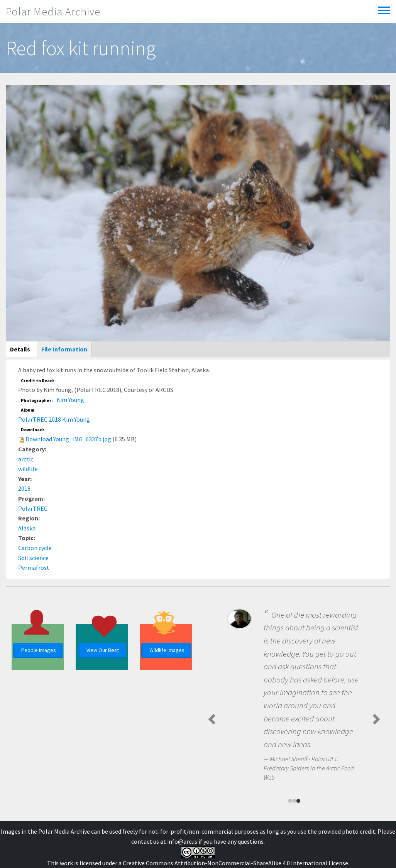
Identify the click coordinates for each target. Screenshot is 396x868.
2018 (24, 488)
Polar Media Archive (53, 12)
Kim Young (70, 400)
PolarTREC (33, 508)
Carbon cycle (35, 548)
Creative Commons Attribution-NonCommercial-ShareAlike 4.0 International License (235, 863)
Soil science (33, 558)
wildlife (28, 469)
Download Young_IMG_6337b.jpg (68, 439)
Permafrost (34, 567)
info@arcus (182, 841)
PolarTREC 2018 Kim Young (54, 419)
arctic (26, 459)
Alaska (27, 528)
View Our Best (103, 650)
